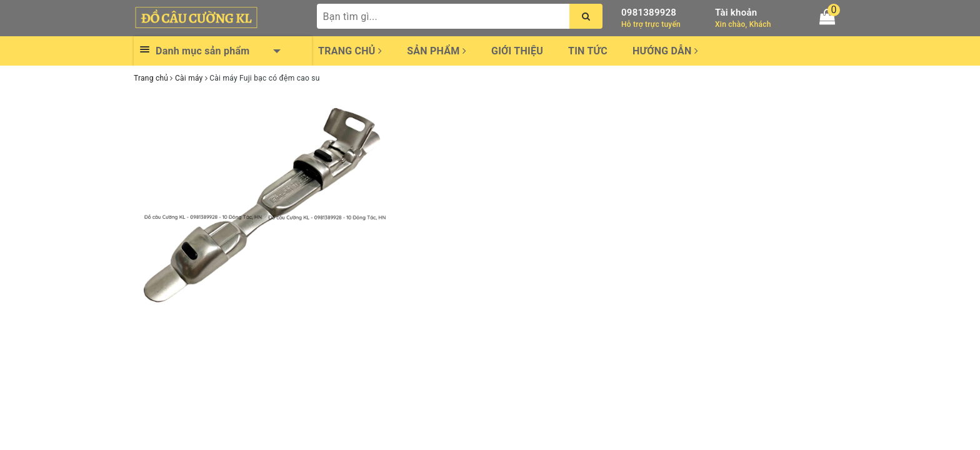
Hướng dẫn (665, 51)
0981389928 (649, 12)
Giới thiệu (517, 51)
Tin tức (588, 51)
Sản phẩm (437, 51)
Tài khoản (736, 12)
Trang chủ (350, 51)
